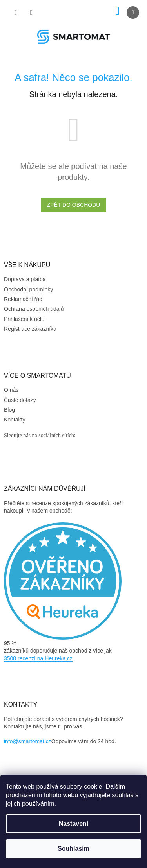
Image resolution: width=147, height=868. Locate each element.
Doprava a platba (25, 279)
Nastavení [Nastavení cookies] (74, 824)
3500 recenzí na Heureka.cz (38, 658)
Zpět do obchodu (74, 205)
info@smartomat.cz (28, 741)
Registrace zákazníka (30, 329)
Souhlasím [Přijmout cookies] (73, 849)
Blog (9, 410)
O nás (11, 390)
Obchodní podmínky (28, 289)
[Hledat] (16, 13)
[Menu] (133, 13)
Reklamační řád (23, 299)
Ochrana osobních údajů (34, 309)
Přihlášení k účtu (24, 319)
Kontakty (15, 420)
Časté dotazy (20, 400)
